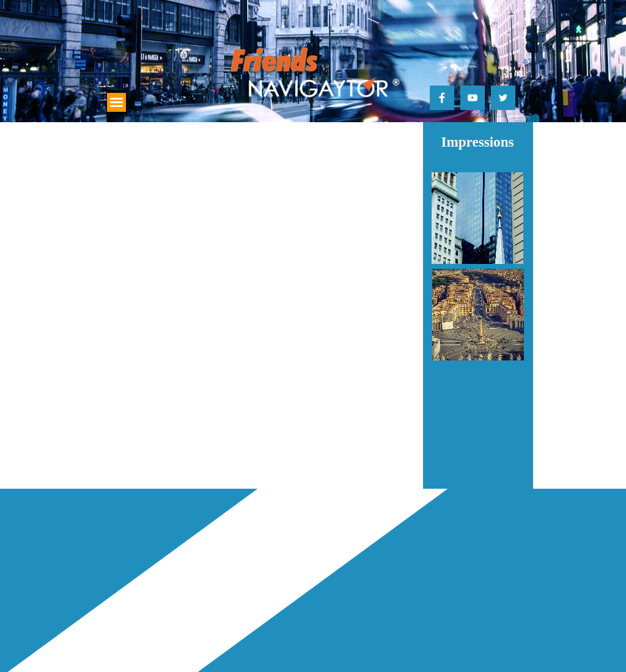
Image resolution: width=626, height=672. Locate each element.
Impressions (477, 142)
